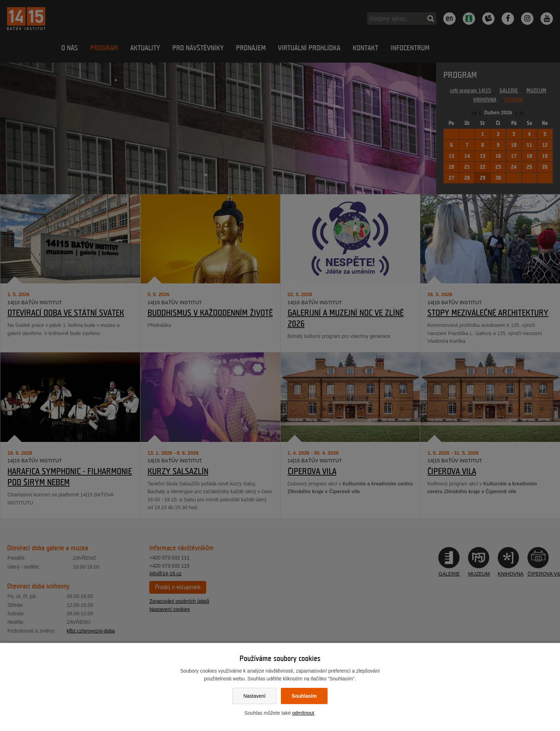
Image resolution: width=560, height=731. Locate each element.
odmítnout (303, 713)
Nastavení (255, 696)
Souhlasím (304, 696)
